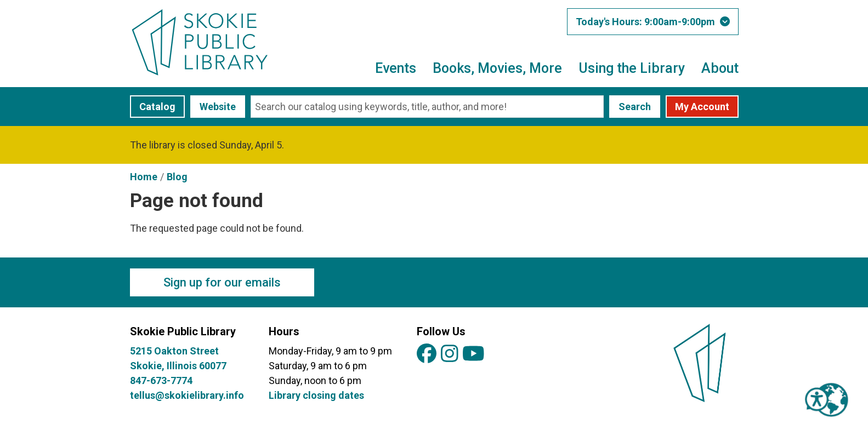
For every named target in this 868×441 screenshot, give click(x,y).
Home (144, 177)
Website (218, 107)
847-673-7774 (161, 380)
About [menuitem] (720, 68)
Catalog (157, 107)
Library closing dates (316, 395)
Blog (177, 177)
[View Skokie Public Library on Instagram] (450, 354)
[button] (653, 22)
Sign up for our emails (222, 282)
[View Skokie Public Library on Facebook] (427, 354)
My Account (702, 107)
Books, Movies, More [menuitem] (497, 68)
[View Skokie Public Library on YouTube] (473, 354)
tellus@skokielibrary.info (187, 395)
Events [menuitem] (396, 68)
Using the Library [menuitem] (632, 68)
